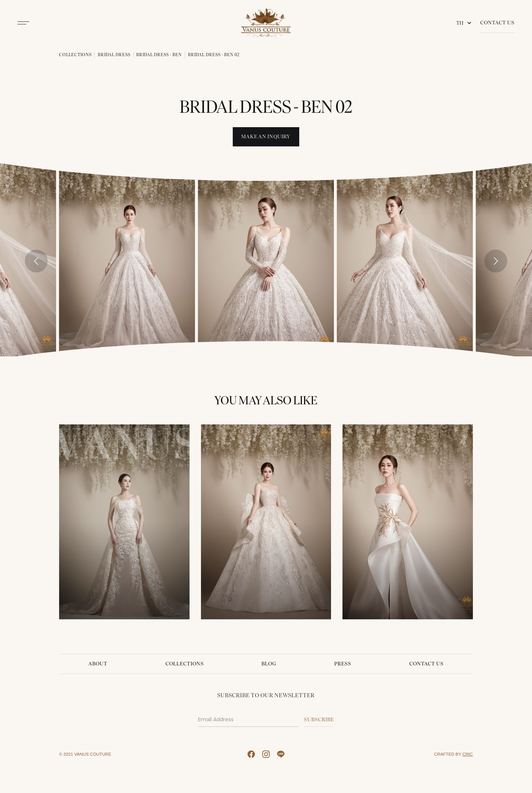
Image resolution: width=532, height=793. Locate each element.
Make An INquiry (266, 137)
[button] (465, 23)
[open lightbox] (127, 260)
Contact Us (497, 23)
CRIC (468, 754)
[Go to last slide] (36, 261)
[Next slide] (496, 261)
